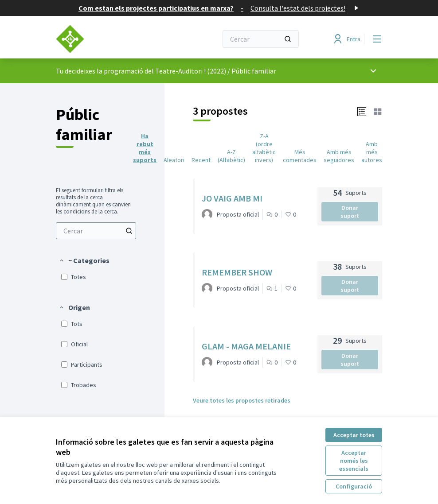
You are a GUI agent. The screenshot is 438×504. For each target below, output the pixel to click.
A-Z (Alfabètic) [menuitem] (231, 156)
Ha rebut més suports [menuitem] (145, 148)
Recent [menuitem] (201, 160)
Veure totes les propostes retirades (242, 400)
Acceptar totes (354, 435)
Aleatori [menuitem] (174, 160)
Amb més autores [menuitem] (372, 152)
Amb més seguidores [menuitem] (339, 156)
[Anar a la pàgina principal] (115, 39)
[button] (84, 260)
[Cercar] (261, 39)
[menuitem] (96, 231)
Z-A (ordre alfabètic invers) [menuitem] (264, 148)
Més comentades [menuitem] (300, 156)
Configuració (354, 486)
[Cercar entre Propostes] (96, 231)
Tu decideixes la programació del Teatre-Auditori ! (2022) (141, 71)
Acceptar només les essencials (354, 461)
